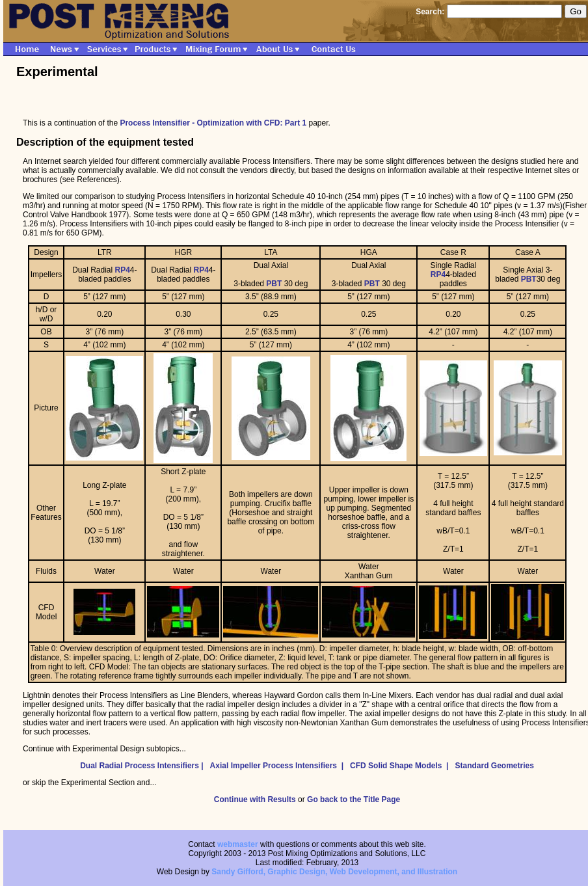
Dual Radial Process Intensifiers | (144, 766)
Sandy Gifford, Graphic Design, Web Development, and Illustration (334, 872)
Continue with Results (255, 799)
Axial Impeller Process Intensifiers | (279, 766)
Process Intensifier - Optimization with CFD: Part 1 (213, 123)
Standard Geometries (494, 766)
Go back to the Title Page (354, 799)
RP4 (123, 270)
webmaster (238, 844)
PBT (274, 284)
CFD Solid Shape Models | (401, 766)
